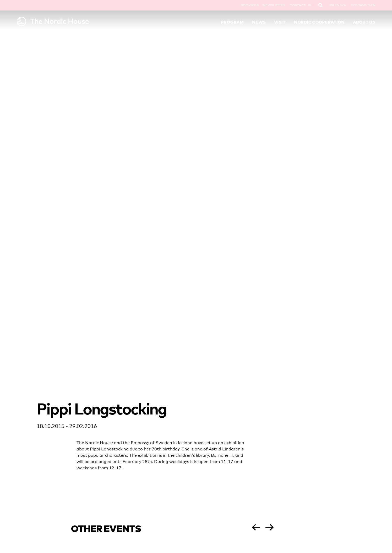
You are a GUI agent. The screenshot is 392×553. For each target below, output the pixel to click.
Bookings (250, 5)
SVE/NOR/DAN (363, 5)
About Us (364, 22)
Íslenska (338, 5)
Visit (280, 22)
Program (232, 22)
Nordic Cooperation (319, 22)
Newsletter (274, 5)
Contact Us (300, 5)
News (259, 22)
